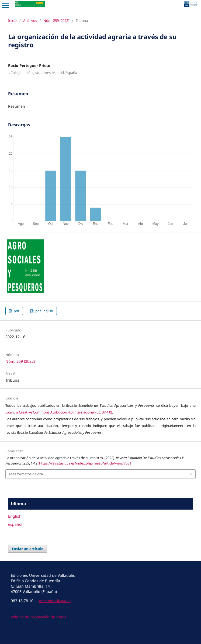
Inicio (12, 21)
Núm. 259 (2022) (56, 21)
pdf (16, 311)
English (15, 516)
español (15, 524)
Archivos (30, 21)
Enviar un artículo (28, 549)
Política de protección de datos (39, 617)
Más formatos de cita (26, 474)
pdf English (44, 311)
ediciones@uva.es (55, 601)
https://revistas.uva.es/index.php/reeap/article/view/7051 (85, 463)
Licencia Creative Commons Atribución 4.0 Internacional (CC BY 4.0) (59, 412)
